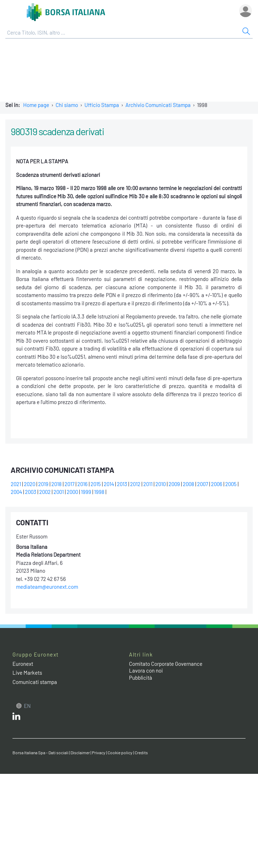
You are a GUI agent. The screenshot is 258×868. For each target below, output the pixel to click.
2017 (69, 484)
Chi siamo (67, 105)
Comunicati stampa (35, 682)
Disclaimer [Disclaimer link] (80, 752)
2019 (43, 484)
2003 (31, 492)
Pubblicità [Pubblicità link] (141, 678)
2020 (30, 484)
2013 (122, 484)
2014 (109, 484)
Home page (36, 105)
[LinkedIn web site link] (16, 718)
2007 (203, 484)
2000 (72, 492)
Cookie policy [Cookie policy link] (120, 752)
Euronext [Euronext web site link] (23, 664)
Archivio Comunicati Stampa (158, 105)
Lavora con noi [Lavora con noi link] (146, 670)
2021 (16, 484)
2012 (135, 484)
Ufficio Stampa (102, 105)
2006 (217, 484)
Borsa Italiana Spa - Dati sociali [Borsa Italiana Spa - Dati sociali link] (40, 752)
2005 (231, 484)
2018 (56, 484)
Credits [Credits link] (141, 752)
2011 (148, 484)
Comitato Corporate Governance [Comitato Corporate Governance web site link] (166, 664)
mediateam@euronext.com (47, 587)
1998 (99, 492)
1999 (86, 492)
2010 (161, 484)
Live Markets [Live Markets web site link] (27, 673)
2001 (59, 492)
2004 (16, 492)
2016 (82, 484)
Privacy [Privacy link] (99, 752)
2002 (45, 492)
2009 (174, 484)
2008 (189, 484)
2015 (96, 484)
